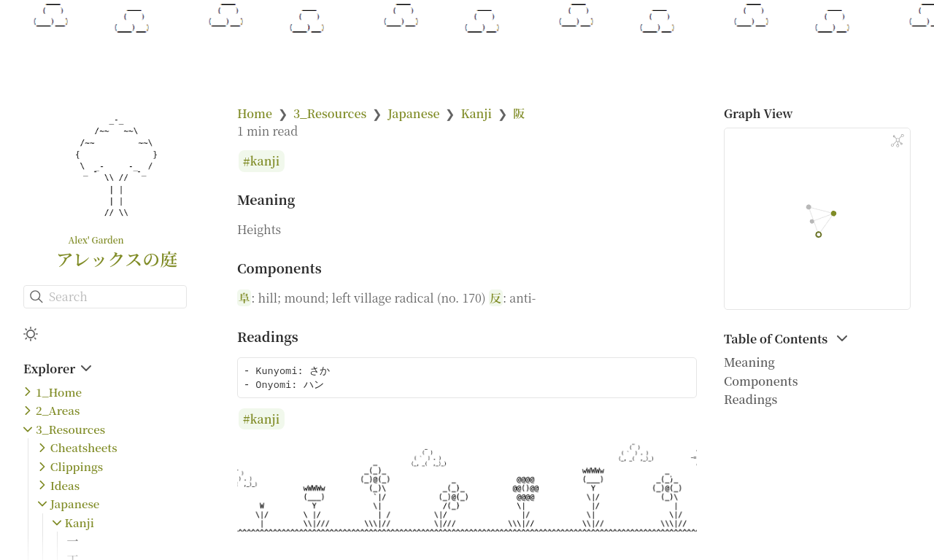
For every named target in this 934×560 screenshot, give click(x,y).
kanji (265, 162)
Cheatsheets (84, 447)
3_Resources (70, 429)
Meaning (749, 362)
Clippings (77, 466)
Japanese (75, 503)
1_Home (59, 392)
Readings (750, 399)
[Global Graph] (898, 141)
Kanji (80, 522)
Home (255, 113)
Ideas (65, 485)
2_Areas (58, 410)
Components (761, 381)
